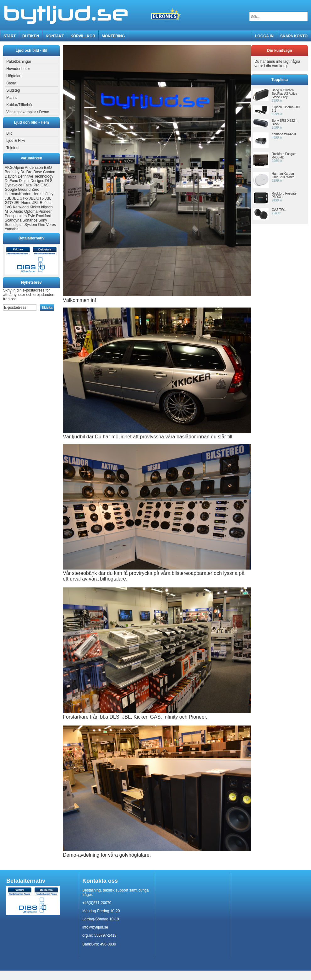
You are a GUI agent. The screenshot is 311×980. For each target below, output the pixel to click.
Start (10, 36)
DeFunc (11, 181)
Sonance (30, 220)
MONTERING (113, 36)
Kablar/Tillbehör (19, 105)
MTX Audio (14, 212)
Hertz (37, 194)
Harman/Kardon (18, 194)
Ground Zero (29, 190)
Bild (9, 133)
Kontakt (55, 36)
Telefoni (12, 148)
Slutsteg (12, 90)
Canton (49, 172)
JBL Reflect (42, 203)
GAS (44, 185)
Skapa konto (294, 36)
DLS (49, 181)
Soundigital (14, 225)
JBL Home (23, 203)
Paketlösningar (18, 62)
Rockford (44, 216)
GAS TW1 (279, 210)
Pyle (31, 216)
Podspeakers (16, 216)
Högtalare (14, 76)
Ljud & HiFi (15, 141)
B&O (48, 168)
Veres (51, 225)
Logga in (264, 36)
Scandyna (13, 220)
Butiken (31, 36)
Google (11, 190)
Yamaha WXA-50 (284, 134)
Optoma (31, 212)
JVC (8, 207)
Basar (10, 83)
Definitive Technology (35, 176)
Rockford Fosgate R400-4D (284, 156)
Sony (43, 220)
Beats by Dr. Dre (19, 172)
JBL (8, 198)
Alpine (19, 168)
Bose (38, 172)
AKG (9, 168)
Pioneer (45, 212)
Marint (11, 98)
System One (35, 225)
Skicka (47, 308)
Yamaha (12, 229)
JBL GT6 (36, 198)
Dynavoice (14, 185)
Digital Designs (31, 181)
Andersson (34, 168)
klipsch (47, 207)
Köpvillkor (83, 36)
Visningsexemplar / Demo (27, 112)
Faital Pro (31, 185)
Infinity (48, 194)
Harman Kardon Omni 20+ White (283, 175)
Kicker (35, 207)
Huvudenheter (17, 69)
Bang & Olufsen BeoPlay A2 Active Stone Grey (284, 94)
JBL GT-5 (20, 198)
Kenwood (21, 207)
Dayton (11, 176)
